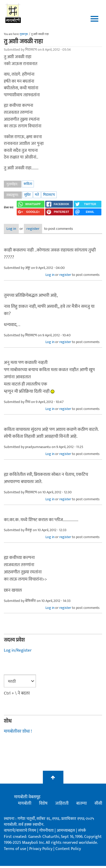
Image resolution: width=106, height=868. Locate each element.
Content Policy (68, 849)
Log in (11, 229)
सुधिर (27, 195)
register (33, 229)
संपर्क (82, 831)
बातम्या (81, 803)
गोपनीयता (47, 831)
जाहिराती (62, 803)
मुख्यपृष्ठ (24, 34)
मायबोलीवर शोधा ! (18, 731)
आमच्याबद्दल (66, 831)
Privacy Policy (41, 849)
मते (37, 195)
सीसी (98, 803)
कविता (28, 184)
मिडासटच (49, 195)
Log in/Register (18, 650)
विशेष (43, 803)
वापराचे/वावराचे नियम (20, 831)
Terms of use (15, 849)
